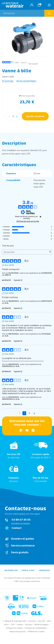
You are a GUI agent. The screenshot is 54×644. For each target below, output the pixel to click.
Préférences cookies (36, 632)
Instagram (33, 430)
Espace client (28, 570)
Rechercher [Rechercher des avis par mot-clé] (26, 252)
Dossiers (32, 621)
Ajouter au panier (35, 116)
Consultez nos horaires (20, 523)
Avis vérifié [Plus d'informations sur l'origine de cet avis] (9, 265)
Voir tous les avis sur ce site (28, 221)
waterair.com (11, 570)
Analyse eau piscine (17, 632)
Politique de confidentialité (36, 628)
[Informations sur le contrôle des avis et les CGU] (40, 217)
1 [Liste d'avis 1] (24, 413)
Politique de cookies (14, 628)
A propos (29, 625)
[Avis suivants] (34, 413)
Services (41, 621)
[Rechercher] (27, 13)
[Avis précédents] (20, 413)
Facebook (21, 430)
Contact (17, 528)
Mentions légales (41, 625)
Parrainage (44, 570)
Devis (6, 625)
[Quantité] (13, 116)
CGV (13, 625)
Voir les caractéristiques (26, 81)
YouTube (27, 430)
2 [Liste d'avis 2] (29, 413)
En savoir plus (8, 81)
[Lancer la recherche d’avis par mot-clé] (50, 252)
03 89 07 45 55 (21, 520)
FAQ (49, 621)
